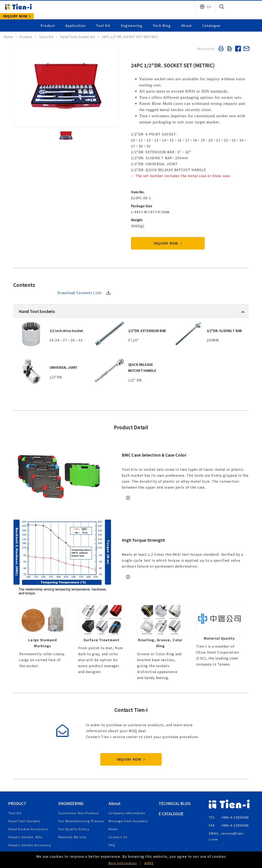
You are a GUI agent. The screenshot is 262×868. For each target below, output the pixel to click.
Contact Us (118, 809)
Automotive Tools (23, 833)
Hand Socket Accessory (28, 801)
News (113, 801)
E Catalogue (172, 785)
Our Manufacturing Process (81, 793)
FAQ (112, 817)
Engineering (132, 19)
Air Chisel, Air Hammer (27, 825)
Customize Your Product (79, 785)
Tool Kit (104, 19)
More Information (123, 863)
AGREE (149, 863)
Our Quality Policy (74, 801)
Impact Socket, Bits (25, 809)
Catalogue (211, 19)
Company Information (127, 785)
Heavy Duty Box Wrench (28, 841)
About (187, 19)
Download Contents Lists (217, 261)
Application (76, 19)
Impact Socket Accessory (30, 817)
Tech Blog (162, 19)
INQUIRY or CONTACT (231, 831)
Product (49, 19)
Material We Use (72, 809)
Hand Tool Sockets (24, 793)
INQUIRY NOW (168, 219)
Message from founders (128, 793)
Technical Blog (176, 775)
